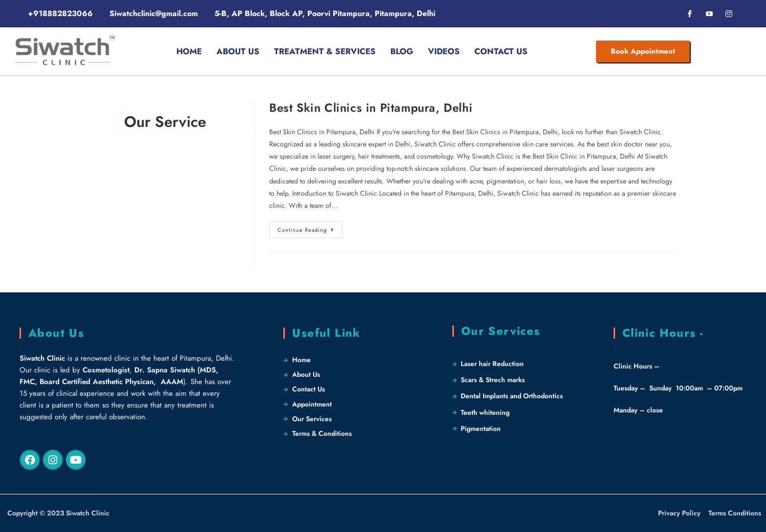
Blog (402, 51)
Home (189, 51)
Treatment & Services (325, 51)
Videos (444, 51)
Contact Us (501, 51)
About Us (238, 51)
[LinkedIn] (709, 14)
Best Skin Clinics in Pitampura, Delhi (371, 108)
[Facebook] (690, 14)
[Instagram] (729, 14)
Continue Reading (310, 228)
